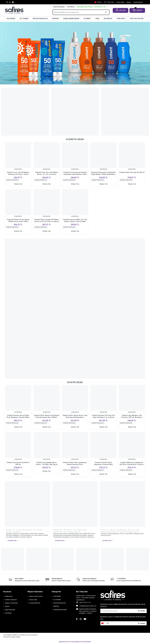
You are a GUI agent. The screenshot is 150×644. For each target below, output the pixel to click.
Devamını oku (13, 541)
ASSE (97, 19)
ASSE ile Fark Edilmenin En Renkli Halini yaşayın (25, 531)
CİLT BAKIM (24, 19)
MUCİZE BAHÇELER (40, 19)
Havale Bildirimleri (35, 603)
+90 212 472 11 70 (83, 602)
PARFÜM (55, 19)
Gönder (142, 611)
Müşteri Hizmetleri (35, 592)
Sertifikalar (71, 7)
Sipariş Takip (120, 2)
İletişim (129, 2)
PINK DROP (121, 19)
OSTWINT (87, 19)
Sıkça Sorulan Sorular (36, 596)
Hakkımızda (9, 596)
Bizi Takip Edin (82, 592)
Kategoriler (57, 592)
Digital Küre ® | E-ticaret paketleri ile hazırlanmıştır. (75, 642)
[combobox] (103, 623)
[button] (121, 10)
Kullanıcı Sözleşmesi (11, 603)
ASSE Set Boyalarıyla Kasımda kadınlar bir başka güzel (70, 531)
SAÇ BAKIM (11, 19)
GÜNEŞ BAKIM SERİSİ (71, 19)
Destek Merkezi (138, 2)
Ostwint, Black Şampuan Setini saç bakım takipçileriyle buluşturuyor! (120, 531)
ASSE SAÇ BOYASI (137, 19)
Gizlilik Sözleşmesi (11, 600)
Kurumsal (7, 592)
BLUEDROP (108, 19)
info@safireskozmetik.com (86, 606)
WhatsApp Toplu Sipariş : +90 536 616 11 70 (91, 7)
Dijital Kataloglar (59, 7)
